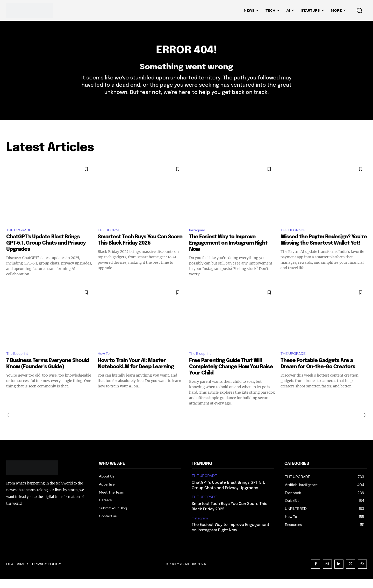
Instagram (198, 237)
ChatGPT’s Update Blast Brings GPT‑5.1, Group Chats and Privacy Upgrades (46, 251)
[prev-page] (10, 424)
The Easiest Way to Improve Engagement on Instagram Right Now (228, 251)
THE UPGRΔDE (21, 237)
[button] (359, 10)
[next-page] (363, 424)
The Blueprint (19, 362)
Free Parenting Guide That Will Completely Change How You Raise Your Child (231, 375)
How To (105, 362)
